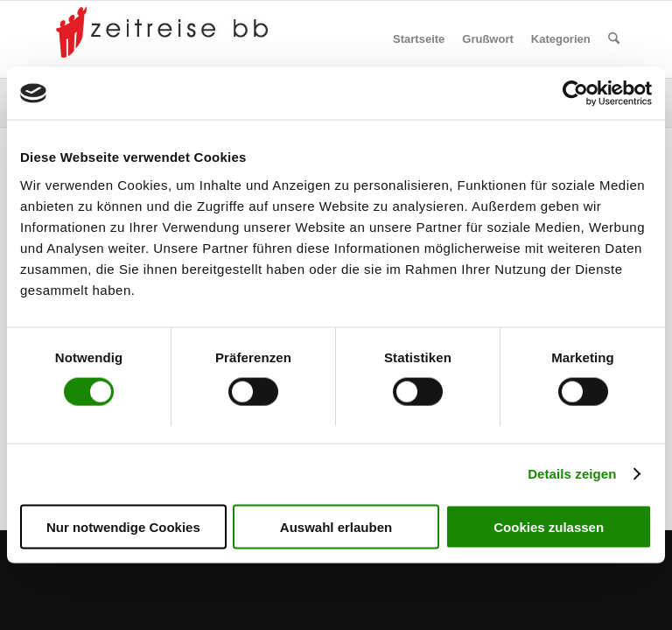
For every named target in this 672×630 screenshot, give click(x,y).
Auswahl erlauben (336, 526)
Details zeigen (572, 474)
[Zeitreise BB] (166, 39)
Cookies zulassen (549, 526)
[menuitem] (419, 39)
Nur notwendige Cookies (123, 526)
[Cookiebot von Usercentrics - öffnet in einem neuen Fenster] (575, 94)
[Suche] (614, 39)
